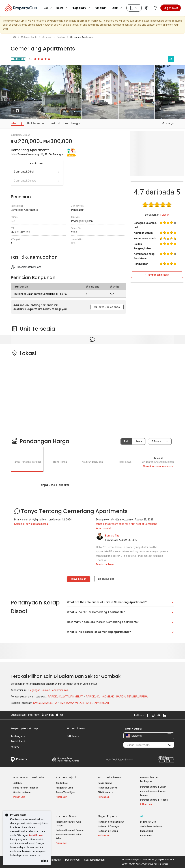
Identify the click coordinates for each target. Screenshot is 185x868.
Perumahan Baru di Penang (154, 800)
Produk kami (18, 741)
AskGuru (18, 783)
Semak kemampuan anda (158, 466)
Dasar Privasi (73, 860)
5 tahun (156, 441)
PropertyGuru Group (24, 728)
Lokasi (51, 123)
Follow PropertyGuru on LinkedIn (164, 715)
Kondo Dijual (62, 783)
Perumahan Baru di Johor (153, 787)
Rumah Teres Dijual (65, 792)
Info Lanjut (18, 123)
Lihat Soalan (106, 579)
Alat (143, 816)
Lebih (117, 8)
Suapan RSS (147, 831)
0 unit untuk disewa (37, 181)
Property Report (166, 759)
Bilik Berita (73, 736)
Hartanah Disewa (109, 778)
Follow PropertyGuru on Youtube (158, 715)
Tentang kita (18, 736)
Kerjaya (15, 747)
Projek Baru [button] (81, 8)
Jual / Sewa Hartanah (151, 826)
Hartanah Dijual (66, 778)
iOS (60, 715)
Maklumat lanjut (105, 564)
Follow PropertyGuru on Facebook (147, 715)
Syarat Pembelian (94, 860)
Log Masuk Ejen (148, 822)
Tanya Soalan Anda (107, 307)
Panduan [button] (100, 8)
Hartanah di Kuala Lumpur (111, 822)
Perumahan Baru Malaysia (151, 779)
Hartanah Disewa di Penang (70, 830)
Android (48, 715)
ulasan (165, 215)
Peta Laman (146, 836)
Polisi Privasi (36, 835)
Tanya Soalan (78, 579)
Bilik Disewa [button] (106, 792)
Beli (126, 441)
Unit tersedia (36, 123)
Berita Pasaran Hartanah (26, 788)
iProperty (19, 759)
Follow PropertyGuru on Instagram (153, 715)
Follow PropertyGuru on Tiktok (173, 715)
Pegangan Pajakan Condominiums (48, 690)
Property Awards (66, 759)
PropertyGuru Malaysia (29, 778)
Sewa (139, 441)
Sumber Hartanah (22, 792)
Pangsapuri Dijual (64, 788)
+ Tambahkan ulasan (157, 275)
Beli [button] (48, 8)
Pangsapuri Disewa (108, 788)
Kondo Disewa (105, 783)
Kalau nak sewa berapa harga (31, 524)
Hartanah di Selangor (108, 826)
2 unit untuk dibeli (37, 172)
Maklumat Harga (69, 123)
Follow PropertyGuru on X (169, 715)
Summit (120, 759)
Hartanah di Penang (108, 831)
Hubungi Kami (76, 728)
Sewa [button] (62, 8)
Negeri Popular (108, 816)
